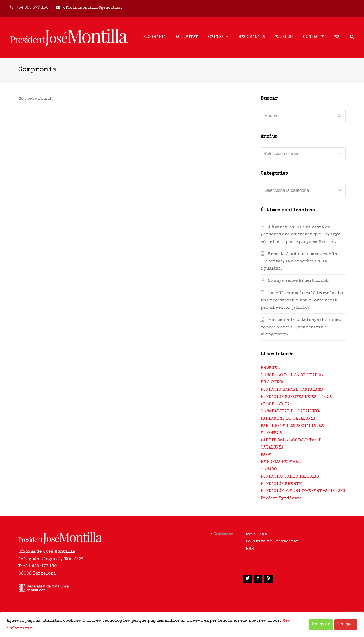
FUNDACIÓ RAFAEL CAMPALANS (292, 390)
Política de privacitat (272, 542)
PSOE (266, 455)
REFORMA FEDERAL (281, 462)
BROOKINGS (273, 383)
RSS (250, 549)
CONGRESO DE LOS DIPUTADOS (292, 375)
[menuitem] (337, 37)
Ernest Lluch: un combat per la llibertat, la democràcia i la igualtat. (299, 261)
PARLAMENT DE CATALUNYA (288, 419)
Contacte (223, 534)
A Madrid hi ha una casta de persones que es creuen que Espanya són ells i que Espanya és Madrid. (301, 235)
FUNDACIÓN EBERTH (281, 484)
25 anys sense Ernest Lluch (298, 281)
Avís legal (257, 534)
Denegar (346, 625)
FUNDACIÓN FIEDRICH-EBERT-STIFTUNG (303, 491)
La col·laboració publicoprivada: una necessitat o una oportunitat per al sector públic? (302, 301)
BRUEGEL (270, 368)
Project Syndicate (281, 498)
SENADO (269, 470)
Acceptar (321, 625)
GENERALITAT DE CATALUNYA (290, 412)
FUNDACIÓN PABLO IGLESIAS (290, 477)
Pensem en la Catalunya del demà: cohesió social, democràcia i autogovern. (301, 327)
